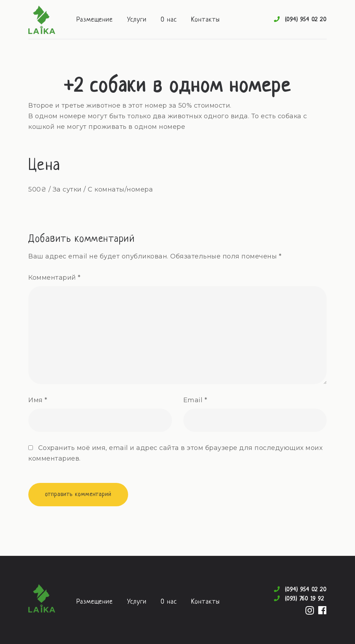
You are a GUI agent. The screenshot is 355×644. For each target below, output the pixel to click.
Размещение (95, 20)
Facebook (322, 610)
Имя (38, 400)
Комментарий (55, 278)
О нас (169, 20)
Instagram (310, 610)
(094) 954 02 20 (306, 20)
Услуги (137, 20)
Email (195, 400)
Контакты (205, 20)
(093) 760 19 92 (305, 599)
